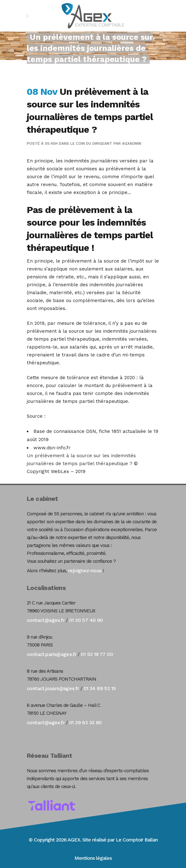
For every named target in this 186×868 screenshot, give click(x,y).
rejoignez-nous (85, 571)
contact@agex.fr (46, 620)
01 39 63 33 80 (85, 722)
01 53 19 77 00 (97, 654)
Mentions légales (93, 858)
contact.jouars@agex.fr (53, 688)
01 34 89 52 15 (100, 688)
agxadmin (132, 143)
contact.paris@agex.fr (52, 654)
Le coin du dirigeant (91, 143)
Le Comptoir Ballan (137, 840)
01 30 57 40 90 (86, 620)
